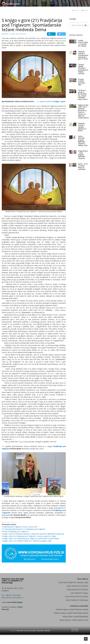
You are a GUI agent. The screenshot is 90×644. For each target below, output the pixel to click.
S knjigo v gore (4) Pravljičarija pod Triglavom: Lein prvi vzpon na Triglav (29, 536)
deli (51, 34)
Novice (85, 10)
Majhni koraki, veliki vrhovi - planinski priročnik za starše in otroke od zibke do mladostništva (83, 111)
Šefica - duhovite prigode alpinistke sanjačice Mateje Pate (83, 141)
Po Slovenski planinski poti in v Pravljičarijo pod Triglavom (24, 529)
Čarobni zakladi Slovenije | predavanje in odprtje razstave (83, 69)
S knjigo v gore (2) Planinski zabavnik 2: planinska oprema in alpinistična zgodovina (33, 534)
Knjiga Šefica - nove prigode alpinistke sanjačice (83, 155)
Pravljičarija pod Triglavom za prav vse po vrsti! (20, 527)
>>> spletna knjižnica (51, 101)
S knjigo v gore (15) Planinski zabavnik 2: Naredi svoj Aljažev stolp (27, 541)
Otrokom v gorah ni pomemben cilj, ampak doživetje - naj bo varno (83, 95)
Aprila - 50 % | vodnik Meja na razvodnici (83, 167)
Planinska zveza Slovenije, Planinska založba (33, 631)
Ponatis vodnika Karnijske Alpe (82, 82)
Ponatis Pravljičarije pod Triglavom (15, 531)
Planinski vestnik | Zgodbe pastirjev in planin (82, 127)
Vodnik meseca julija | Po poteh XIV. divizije (83, 43)
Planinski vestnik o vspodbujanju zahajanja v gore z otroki (83, 55)
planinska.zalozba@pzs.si (14, 598)
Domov (76, 10)
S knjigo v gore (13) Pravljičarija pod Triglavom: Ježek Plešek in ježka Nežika (30, 538)
